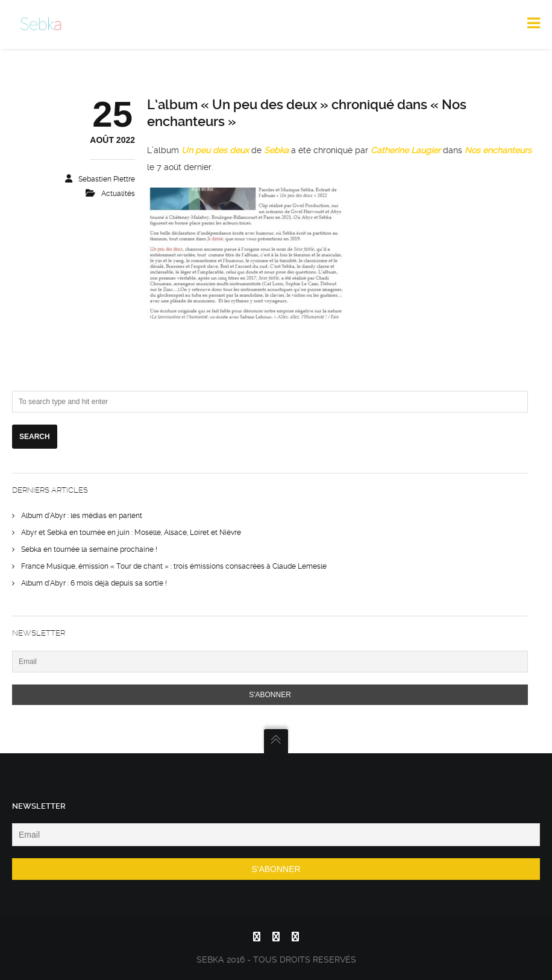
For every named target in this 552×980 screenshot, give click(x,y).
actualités (118, 194)
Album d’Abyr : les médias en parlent (82, 516)
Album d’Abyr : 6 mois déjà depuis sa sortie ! (94, 583)
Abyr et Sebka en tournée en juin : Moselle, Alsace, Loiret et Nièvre (131, 533)
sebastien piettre (107, 179)
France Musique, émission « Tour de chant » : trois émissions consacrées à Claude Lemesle (174, 566)
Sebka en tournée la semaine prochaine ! (89, 549)
